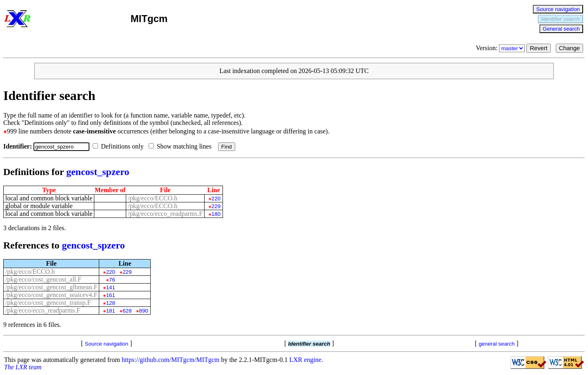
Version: (501, 48)
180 (216, 214)
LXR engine (306, 360)
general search (497, 344)
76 (112, 280)
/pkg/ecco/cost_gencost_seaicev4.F (51, 295)
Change (569, 48)
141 (111, 287)
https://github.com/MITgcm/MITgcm (171, 360)
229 (216, 206)
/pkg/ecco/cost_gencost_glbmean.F (51, 287)
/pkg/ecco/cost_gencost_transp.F (48, 303)
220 (216, 199)
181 (111, 311)
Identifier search (560, 19)
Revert (538, 48)
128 (111, 303)
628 (127, 311)
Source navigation (558, 9)
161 (111, 295)
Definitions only (120, 146)
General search (561, 29)
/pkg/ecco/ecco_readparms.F (165, 214)
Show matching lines (182, 146)
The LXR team (23, 367)
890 (144, 311)
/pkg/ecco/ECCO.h (153, 198)
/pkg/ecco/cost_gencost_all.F (43, 279)
